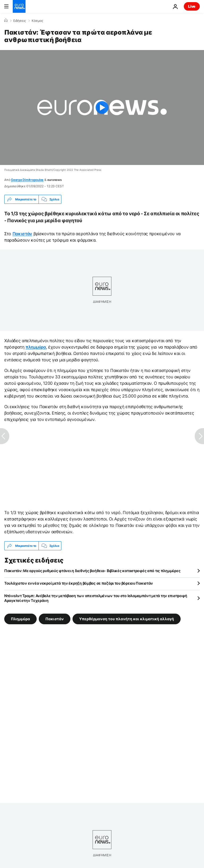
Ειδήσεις (20, 21)
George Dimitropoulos (27, 180)
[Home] (6, 20)
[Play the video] (102, 108)
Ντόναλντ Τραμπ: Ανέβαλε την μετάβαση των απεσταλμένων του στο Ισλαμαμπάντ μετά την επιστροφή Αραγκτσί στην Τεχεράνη (96, 598)
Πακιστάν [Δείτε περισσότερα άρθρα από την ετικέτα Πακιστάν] (55, 619)
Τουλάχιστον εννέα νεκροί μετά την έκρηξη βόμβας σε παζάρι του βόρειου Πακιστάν (79, 583)
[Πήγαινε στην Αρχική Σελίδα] (19, 6)
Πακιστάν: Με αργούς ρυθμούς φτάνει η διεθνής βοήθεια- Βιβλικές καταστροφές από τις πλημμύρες (92, 571)
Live (192, 6)
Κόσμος (37, 21)
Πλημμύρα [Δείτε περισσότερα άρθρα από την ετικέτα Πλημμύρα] (20, 619)
